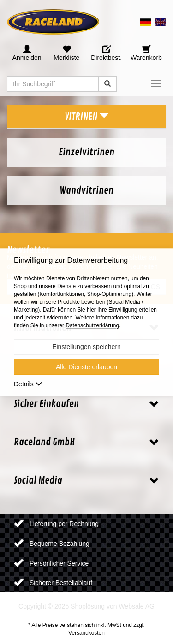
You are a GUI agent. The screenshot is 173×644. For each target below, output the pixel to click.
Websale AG (137, 606)
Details (28, 384)
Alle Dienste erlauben (86, 367)
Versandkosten (86, 633)
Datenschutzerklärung (92, 325)
